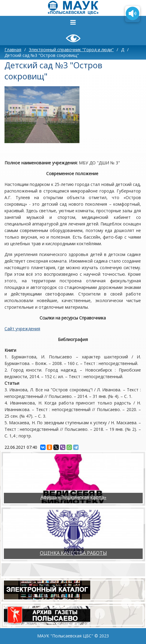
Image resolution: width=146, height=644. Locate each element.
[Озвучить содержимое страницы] (133, 14)
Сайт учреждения (22, 329)
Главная (13, 50)
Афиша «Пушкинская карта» (73, 497)
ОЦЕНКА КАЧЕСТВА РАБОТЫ (73, 553)
